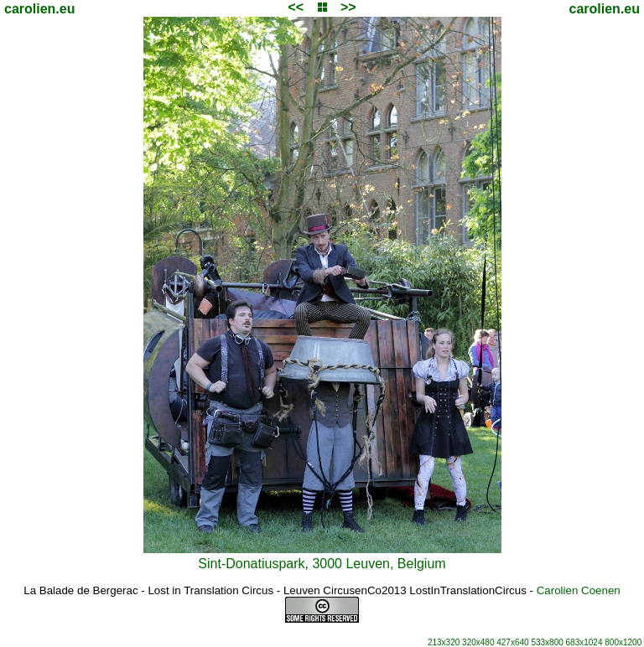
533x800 (547, 642)
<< (296, 7)
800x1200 (623, 642)
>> (348, 7)
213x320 (444, 642)
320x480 (478, 642)
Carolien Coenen (579, 590)
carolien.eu (39, 9)
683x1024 (584, 642)
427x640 (512, 642)
